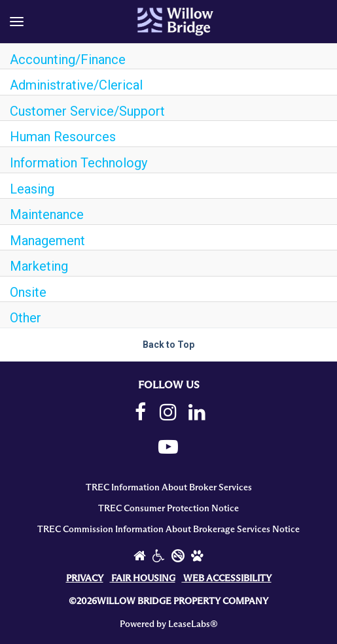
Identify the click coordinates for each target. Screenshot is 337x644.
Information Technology (79, 163)
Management (47, 241)
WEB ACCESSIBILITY (227, 579)
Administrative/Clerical (76, 85)
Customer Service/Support (87, 111)
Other (26, 318)
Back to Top (168, 345)
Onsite (28, 292)
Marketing (39, 266)
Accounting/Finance (68, 59)
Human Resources (63, 137)
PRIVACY (85, 579)
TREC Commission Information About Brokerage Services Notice (168, 530)
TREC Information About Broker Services (169, 488)
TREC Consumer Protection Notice (168, 509)
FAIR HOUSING (143, 579)
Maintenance (47, 214)
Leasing (32, 189)
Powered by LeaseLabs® (169, 624)
